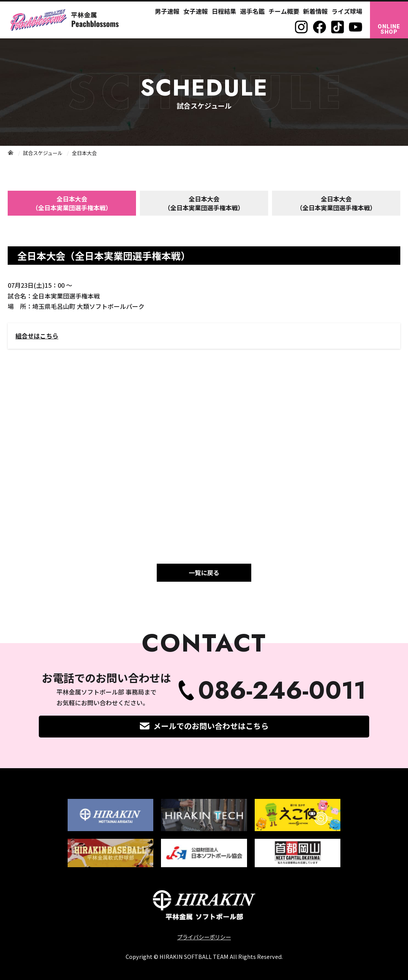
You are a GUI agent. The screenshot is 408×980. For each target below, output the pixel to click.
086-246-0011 (282, 690)
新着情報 (315, 11)
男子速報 (167, 11)
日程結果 (224, 11)
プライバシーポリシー (204, 937)
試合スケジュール (43, 153)
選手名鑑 (252, 11)
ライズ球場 (347, 11)
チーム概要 (284, 11)
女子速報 (196, 11)
